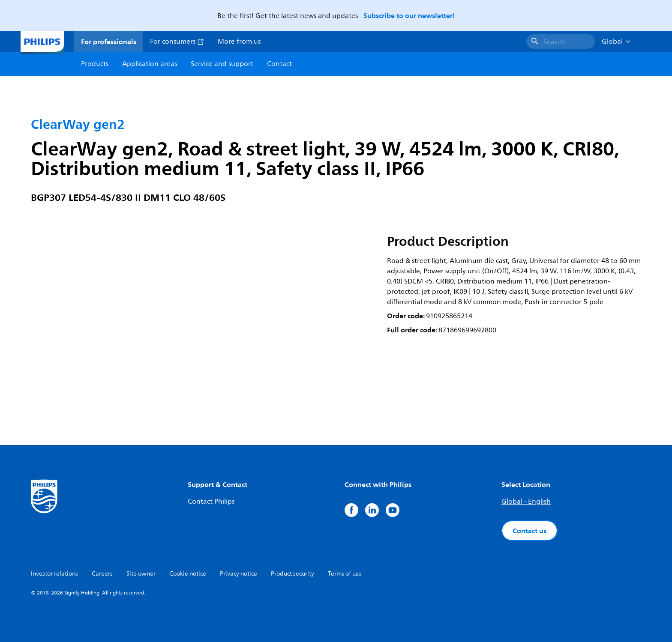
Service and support (222, 64)
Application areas (150, 64)
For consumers (177, 42)
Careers (102, 574)
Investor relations (54, 574)
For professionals (109, 42)
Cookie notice (188, 574)
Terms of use (345, 574)
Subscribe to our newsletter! (409, 15)
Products (95, 64)
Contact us (529, 531)
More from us (239, 42)
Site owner (141, 574)
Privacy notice (238, 574)
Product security (292, 574)
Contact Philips (211, 502)
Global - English (526, 502)
